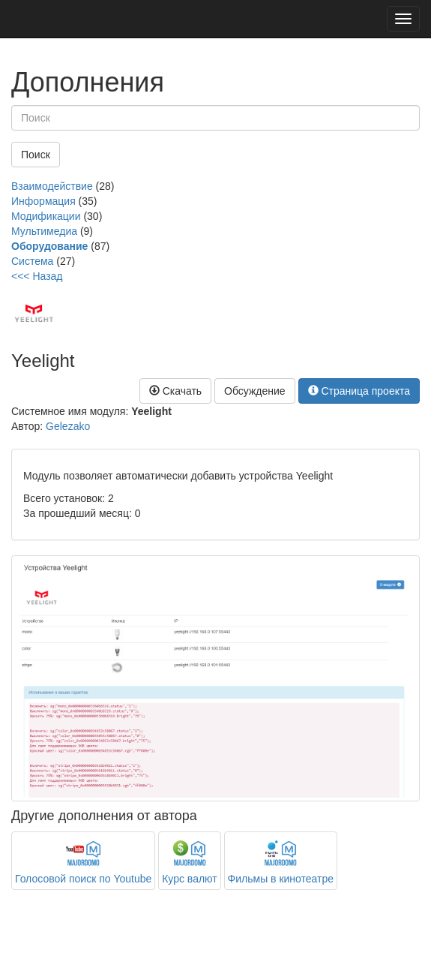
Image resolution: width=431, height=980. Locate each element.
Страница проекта (359, 391)
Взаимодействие (52, 186)
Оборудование (49, 246)
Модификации (46, 216)
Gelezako (68, 426)
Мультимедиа (44, 231)
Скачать (175, 391)
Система (32, 261)
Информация (43, 201)
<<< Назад (37, 276)
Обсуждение (255, 391)
